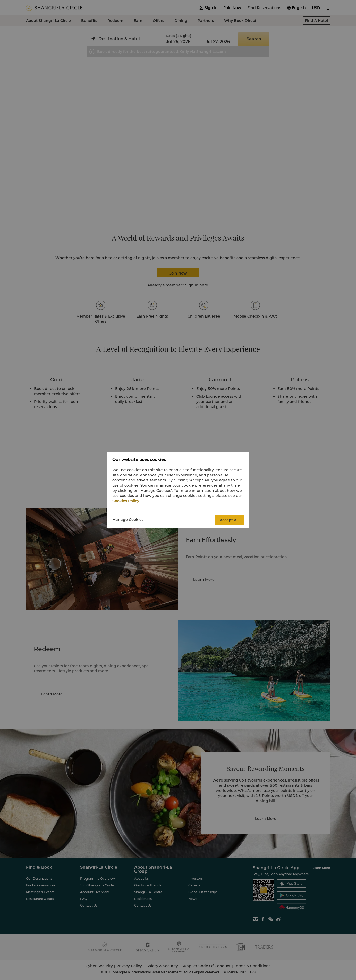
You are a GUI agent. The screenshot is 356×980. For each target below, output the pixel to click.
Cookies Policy (126, 501)
